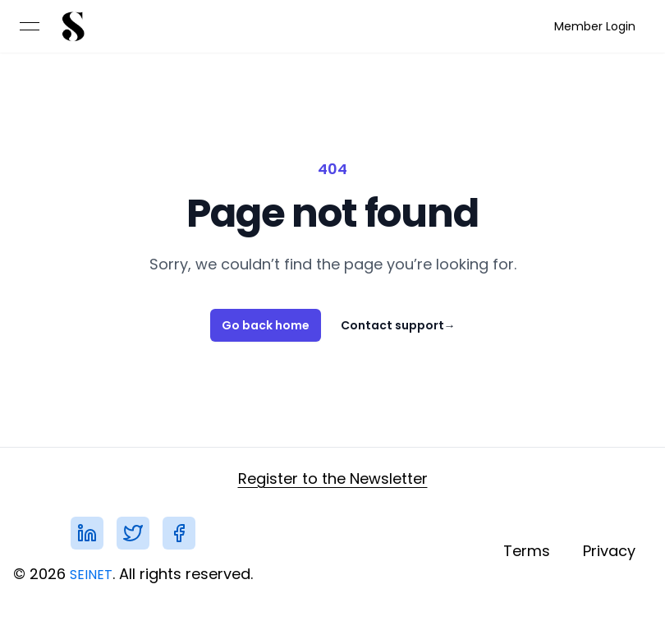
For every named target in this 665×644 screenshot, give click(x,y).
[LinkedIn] (87, 533)
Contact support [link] (398, 325)
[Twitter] (133, 533)
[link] (72, 26)
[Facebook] (179, 533)
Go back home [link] (266, 325)
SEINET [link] (91, 575)
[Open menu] (30, 26)
